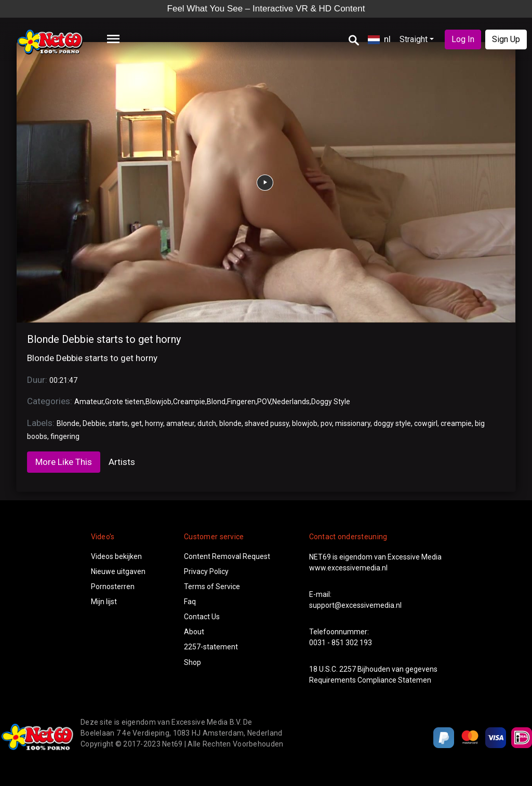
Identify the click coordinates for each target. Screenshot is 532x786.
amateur (180, 423)
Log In (463, 39)
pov (326, 423)
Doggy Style (331, 402)
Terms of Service (212, 587)
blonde (230, 423)
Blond (216, 402)
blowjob (305, 423)
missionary (353, 423)
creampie (456, 423)
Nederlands (291, 402)
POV (264, 402)
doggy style (392, 423)
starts (118, 423)
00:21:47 (63, 380)
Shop (192, 662)
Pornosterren (113, 587)
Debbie (94, 423)
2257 (348, 669)
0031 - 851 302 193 (341, 643)
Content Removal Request (227, 556)
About (194, 632)
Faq (190, 602)
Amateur (89, 402)
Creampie (189, 402)
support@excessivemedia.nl (355, 605)
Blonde (68, 423)
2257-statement (211, 647)
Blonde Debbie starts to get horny (104, 339)
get (136, 423)
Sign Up (506, 39)
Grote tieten (124, 402)
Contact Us (202, 617)
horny (154, 423)
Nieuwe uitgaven (118, 571)
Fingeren (241, 402)
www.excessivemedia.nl (348, 568)
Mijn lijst (104, 602)
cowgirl (426, 423)
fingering (65, 436)
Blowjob (158, 402)
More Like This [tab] (64, 462)
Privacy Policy (206, 571)
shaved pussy (267, 423)
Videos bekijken (116, 556)
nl (379, 39)
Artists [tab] (122, 462)
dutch (207, 423)
